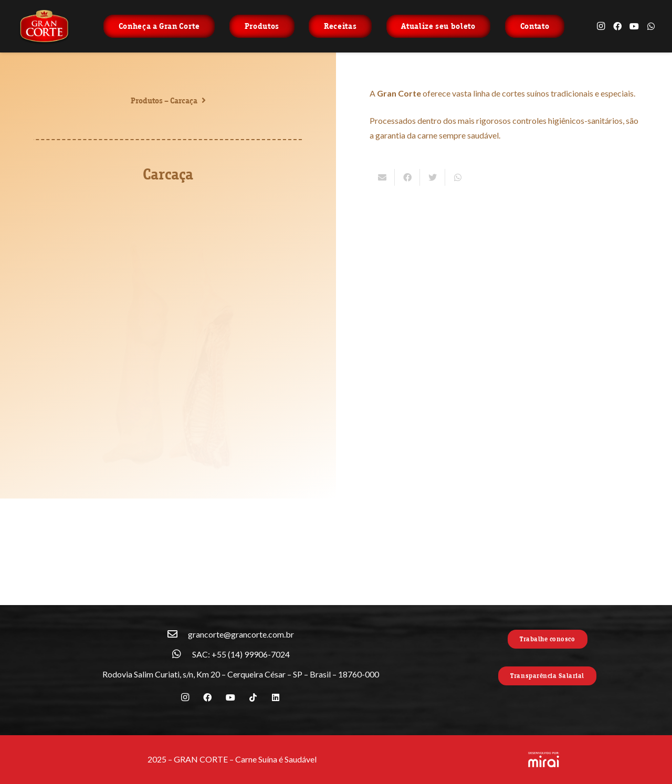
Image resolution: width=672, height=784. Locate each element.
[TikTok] (253, 697)
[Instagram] (601, 26)
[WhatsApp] (651, 26)
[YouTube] (634, 26)
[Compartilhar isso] (407, 177)
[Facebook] (617, 26)
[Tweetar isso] (433, 177)
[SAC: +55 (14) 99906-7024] (182, 654)
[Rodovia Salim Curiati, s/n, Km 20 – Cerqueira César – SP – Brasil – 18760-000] (92, 674)
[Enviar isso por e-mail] (382, 177)
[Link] (44, 26)
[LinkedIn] (276, 697)
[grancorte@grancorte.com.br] (177, 634)
